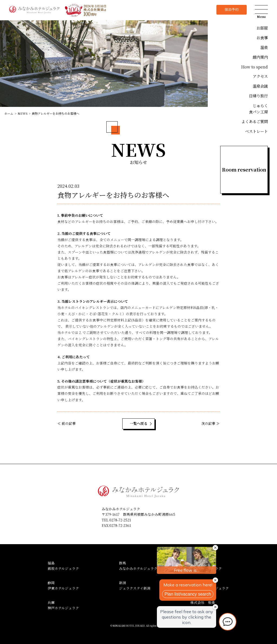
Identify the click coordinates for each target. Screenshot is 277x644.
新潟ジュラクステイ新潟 (135, 586)
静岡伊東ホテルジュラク (63, 586)
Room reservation (244, 170)
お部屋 (262, 28)
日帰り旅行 (258, 96)
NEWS (23, 113)
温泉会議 (260, 86)
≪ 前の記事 (67, 423)
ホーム (9, 113)
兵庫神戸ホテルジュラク (63, 605)
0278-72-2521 (120, 520)
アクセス (260, 76)
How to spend (255, 67)
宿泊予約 (232, 9)
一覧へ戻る (139, 423)
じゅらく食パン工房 (258, 109)
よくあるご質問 (255, 121)
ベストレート (256, 131)
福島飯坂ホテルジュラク (63, 566)
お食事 (262, 37)
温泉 (264, 47)
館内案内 (260, 57)
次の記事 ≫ (210, 423)
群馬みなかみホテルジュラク (138, 566)
